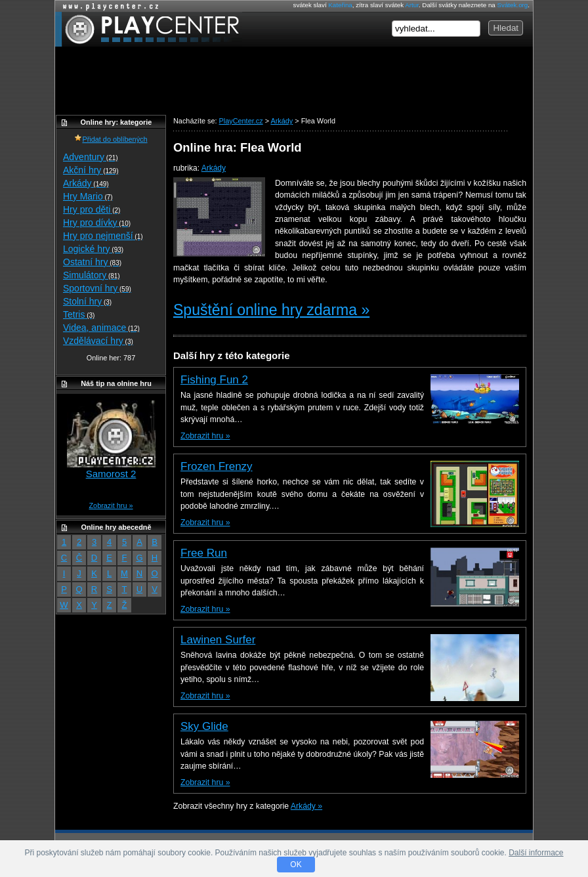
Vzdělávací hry (98, 341)
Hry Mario (88, 196)
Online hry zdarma (108, 6)
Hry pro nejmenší (103, 236)
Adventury (91, 157)
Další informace (536, 853)
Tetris (79, 314)
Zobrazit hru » (205, 436)
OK (296, 865)
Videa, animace (101, 328)
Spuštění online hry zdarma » (271, 310)
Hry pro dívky (97, 223)
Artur (412, 5)
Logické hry (93, 249)
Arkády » (306, 806)
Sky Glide (204, 726)
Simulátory (92, 275)
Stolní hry (87, 301)
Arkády (214, 168)
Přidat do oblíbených (111, 139)
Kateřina (340, 5)
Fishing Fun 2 (214, 380)
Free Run (204, 553)
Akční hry (91, 170)
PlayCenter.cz (149, 29)
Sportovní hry (97, 288)
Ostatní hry (92, 262)
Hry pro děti (92, 209)
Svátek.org (513, 5)
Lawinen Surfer (218, 640)
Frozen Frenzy (217, 466)
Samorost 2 (111, 474)
